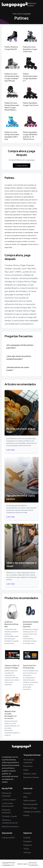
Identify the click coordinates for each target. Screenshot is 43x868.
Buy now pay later (31, 804)
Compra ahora (22, 166)
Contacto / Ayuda (9, 816)
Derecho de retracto (10, 827)
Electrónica (28, 766)
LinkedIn (27, 838)
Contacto (27, 793)
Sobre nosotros (30, 801)
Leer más (11, 450)
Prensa (26, 815)
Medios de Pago (30, 808)
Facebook (28, 845)
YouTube (27, 853)
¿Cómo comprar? (9, 800)
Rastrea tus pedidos (32, 4)
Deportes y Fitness (31, 777)
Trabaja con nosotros (32, 812)
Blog (25, 797)
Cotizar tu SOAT (8, 838)
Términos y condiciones (33, 864)
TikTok (26, 849)
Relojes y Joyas (30, 774)
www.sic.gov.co (23, 864)
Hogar (26, 770)
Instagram (27, 841)
